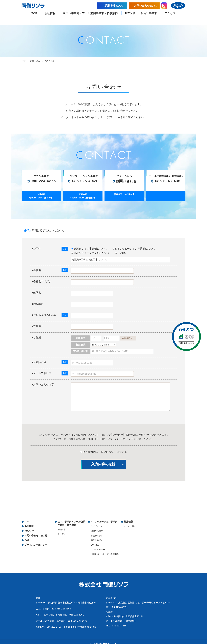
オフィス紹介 (130, 523)
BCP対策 (95, 541)
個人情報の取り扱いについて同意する (103, 448)
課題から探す (97, 527)
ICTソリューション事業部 (141, 16)
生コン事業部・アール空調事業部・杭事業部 (90, 16)
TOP (34, 16)
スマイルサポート (99, 546)
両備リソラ (35, 7)
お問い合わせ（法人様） (37, 532)
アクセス (170, 16)
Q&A (27, 537)
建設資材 (62, 531)
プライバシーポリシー (120, 435)
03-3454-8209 (119, 604)
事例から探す (97, 532)
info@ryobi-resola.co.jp (84, 623)
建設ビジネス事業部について (92, 245)
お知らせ (29, 527)
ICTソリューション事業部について (137, 245)
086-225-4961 (77, 611)
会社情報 (50, 16)
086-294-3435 (80, 617)
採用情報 (129, 518)
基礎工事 (62, 526)
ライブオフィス (98, 523)
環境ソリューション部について (93, 249)
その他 (123, 249)
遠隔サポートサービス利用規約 (105, 551)
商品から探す (97, 537)
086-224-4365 (64, 605)
